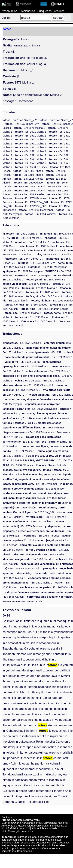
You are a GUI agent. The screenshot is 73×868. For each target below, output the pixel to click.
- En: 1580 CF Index (31, 167)
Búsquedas (44, 11)
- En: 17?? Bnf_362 (31, 206)
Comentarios (25, 851)
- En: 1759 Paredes (29, 194)
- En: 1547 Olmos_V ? (20, 120)
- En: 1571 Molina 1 (29, 128)
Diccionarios (27, 11)
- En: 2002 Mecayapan (36, 210)
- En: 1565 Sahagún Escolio (45, 309)
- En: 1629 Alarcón (29, 183)
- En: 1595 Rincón (28, 171)
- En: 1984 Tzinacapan (33, 275)
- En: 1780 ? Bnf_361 (32, 202)
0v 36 (6, 615)
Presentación (9, 11)
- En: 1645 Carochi (29, 186)
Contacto (7, 817)
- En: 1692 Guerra (22, 362)
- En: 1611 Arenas (28, 179)
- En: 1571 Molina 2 (31, 163)
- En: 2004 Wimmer (41, 214)
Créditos (59, 11)
